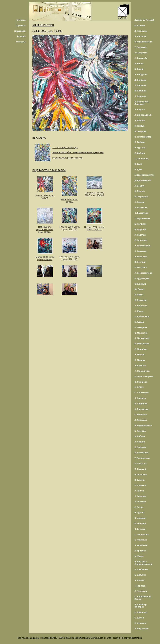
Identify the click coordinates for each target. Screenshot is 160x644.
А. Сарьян (140, 442)
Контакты (21, 42)
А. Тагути (139, 491)
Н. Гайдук (139, 126)
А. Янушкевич (142, 629)
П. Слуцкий (140, 469)
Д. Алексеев (141, 31)
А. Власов (140, 120)
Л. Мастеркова (142, 338)
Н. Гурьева (140, 148)
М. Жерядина (141, 197)
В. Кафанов (140, 229)
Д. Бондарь (140, 80)
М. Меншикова (142, 344)
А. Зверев (140, 202)
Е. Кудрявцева (142, 278)
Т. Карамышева (142, 218)
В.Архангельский (143, 42)
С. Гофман (140, 142)
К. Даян (138, 164)
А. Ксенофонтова (143, 273)
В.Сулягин (140, 480)
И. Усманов (140, 523)
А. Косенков (141, 257)
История (21, 20)
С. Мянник (140, 360)
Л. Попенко (140, 398)
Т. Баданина (141, 47)
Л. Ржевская (141, 420)
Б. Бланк (139, 69)
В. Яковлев (140, 623)
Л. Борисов (140, 85)
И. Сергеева (141, 464)
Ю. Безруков (141, 53)
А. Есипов (140, 191)
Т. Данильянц (141, 159)
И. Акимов (140, 25)
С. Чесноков (141, 591)
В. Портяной (141, 404)
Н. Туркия (139, 513)
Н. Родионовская (143, 425)
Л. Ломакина (141, 306)
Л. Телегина (140, 496)
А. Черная (140, 580)
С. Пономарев (142, 393)
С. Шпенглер (141, 612)
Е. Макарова (141, 327)
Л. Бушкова (140, 96)
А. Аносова (140, 36)
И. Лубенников (142, 316)
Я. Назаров (140, 365)
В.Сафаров (140, 447)
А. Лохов (139, 311)
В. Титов (139, 507)
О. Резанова (141, 414)
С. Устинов (140, 529)
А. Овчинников (142, 371)
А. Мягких (139, 355)
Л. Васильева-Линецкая (142, 103)
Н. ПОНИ (139, 387)
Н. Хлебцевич (141, 569)
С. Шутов (139, 618)
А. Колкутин (141, 251)
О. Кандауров (141, 213)
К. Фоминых (141, 540)
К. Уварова (140, 518)
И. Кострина (141, 267)
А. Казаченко (141, 208)
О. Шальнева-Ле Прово (143, 598)
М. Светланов (141, 453)
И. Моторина (141, 349)
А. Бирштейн (141, 58)
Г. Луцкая (139, 322)
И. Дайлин (140, 153)
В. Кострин (140, 262)
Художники (20, 31)
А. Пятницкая (141, 409)
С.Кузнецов (140, 284)
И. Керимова (141, 240)
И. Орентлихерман (144, 376)
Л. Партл (139, 295)
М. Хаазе (139, 556)
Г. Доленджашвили (144, 175)
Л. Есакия (139, 186)
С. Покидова (141, 382)
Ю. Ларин (139, 289)
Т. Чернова (140, 586)
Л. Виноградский (143, 115)
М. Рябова (140, 436)
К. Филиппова (142, 534)
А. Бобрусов (141, 74)
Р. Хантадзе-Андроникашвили (144, 563)
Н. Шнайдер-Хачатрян (141, 606)
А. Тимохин (140, 502)
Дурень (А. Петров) (144, 20)
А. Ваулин (140, 110)
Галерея (21, 36)
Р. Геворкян (140, 131)
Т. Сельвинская (142, 458)
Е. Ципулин (140, 575)
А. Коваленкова (142, 246)
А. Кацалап (140, 235)
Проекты (21, 25)
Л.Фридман (140, 551)
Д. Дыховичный (143, 180)
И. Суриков (140, 485)
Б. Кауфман (140, 224)
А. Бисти (139, 64)
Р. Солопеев (141, 474)
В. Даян (138, 169)
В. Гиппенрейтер (143, 137)
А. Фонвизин (141, 545)
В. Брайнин (140, 91)
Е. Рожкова (140, 431)
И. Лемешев (140, 300)
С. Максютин (141, 333)
